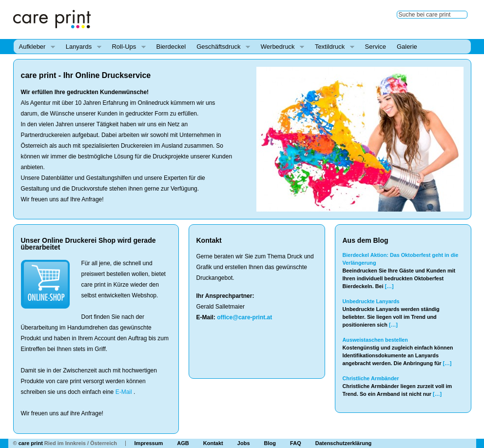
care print (31, 443)
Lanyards (81, 47)
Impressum (149, 443)
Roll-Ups (126, 47)
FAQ (296, 443)
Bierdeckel (171, 47)
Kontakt (213, 443)
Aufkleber (34, 47)
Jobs (244, 443)
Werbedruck (280, 47)
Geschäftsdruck (221, 47)
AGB (183, 443)
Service (376, 47)
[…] (389, 286)
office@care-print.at (244, 317)
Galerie (407, 47)
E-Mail (124, 392)
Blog (270, 443)
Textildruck (332, 47)
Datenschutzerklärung (344, 443)
